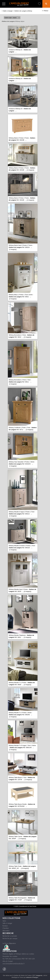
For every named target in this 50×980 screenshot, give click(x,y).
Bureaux (5, 926)
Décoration (6, 931)
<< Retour (45, 11)
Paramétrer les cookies (10, 956)
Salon (4, 921)
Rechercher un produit (10, 936)
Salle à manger (8, 11)
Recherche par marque (10, 938)
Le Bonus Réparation (9, 943)
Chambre (6, 928)
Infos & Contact (8, 961)
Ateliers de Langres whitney (23, 11)
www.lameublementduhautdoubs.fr (14, 964)
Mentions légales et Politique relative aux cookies (18, 954)
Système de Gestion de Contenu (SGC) (28, 975)
